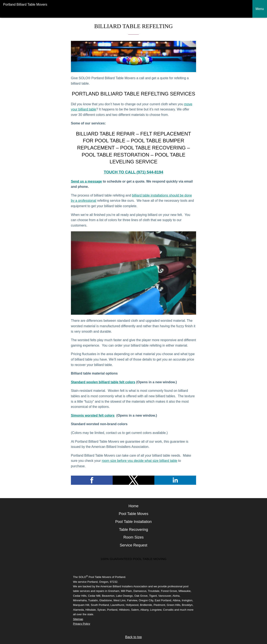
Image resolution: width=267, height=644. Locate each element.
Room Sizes (133, 537)
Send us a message (86, 181)
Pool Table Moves (133, 514)
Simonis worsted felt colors (93, 415)
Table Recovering (133, 530)
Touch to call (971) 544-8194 (134, 172)
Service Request (133, 545)
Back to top (133, 637)
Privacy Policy (82, 624)
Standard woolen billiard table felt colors (103, 382)
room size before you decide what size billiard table (140, 461)
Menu (260, 9)
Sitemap (78, 619)
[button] (92, 480)
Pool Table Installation (134, 522)
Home (133, 506)
